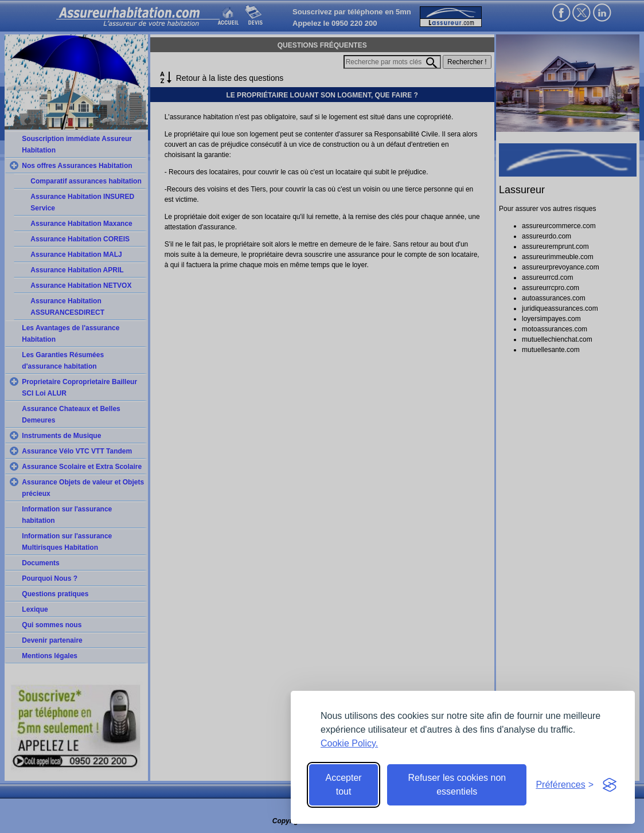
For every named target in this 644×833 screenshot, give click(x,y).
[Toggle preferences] (565, 785)
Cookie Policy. (349, 743)
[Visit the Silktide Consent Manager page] (610, 785)
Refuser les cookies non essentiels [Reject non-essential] (457, 785)
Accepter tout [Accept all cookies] (344, 785)
